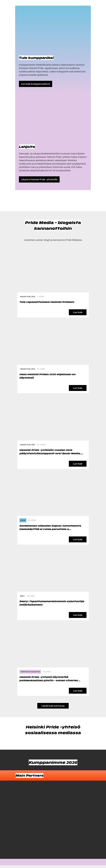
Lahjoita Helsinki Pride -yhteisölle (39, 179)
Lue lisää (78, 312)
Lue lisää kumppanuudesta (36, 84)
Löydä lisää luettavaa (53, 706)
